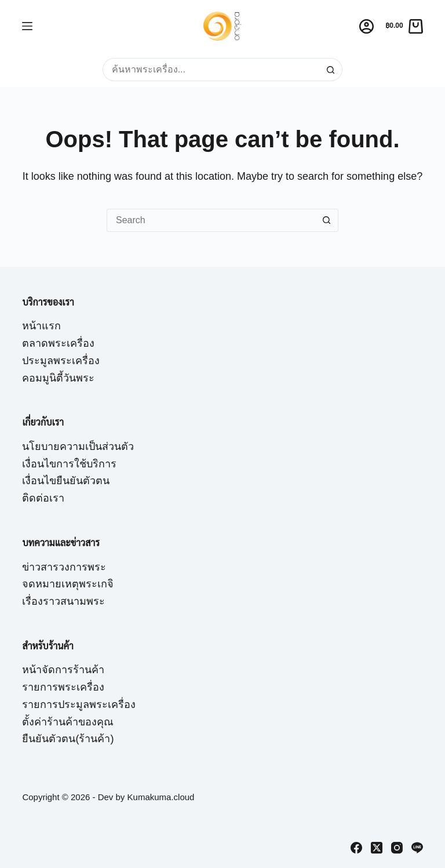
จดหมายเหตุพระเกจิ (68, 584)
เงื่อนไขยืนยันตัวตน (66, 481)
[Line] (417, 848)
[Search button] (331, 70)
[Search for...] (211, 70)
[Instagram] (397, 848)
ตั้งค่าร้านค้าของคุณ (68, 722)
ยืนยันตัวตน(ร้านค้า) (68, 739)
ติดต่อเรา (43, 498)
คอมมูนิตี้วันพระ (58, 378)
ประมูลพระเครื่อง (61, 361)
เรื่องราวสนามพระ (63, 601)
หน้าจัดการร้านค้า (63, 670)
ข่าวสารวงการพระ (64, 567)
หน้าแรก (41, 326)
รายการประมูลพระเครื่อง (79, 704)
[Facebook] (356, 848)
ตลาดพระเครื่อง (58, 343)
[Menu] (27, 26)
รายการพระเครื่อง (63, 687)
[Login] (366, 26)
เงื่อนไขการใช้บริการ (69, 464)
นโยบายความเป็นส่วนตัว (78, 446)
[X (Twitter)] (377, 848)
